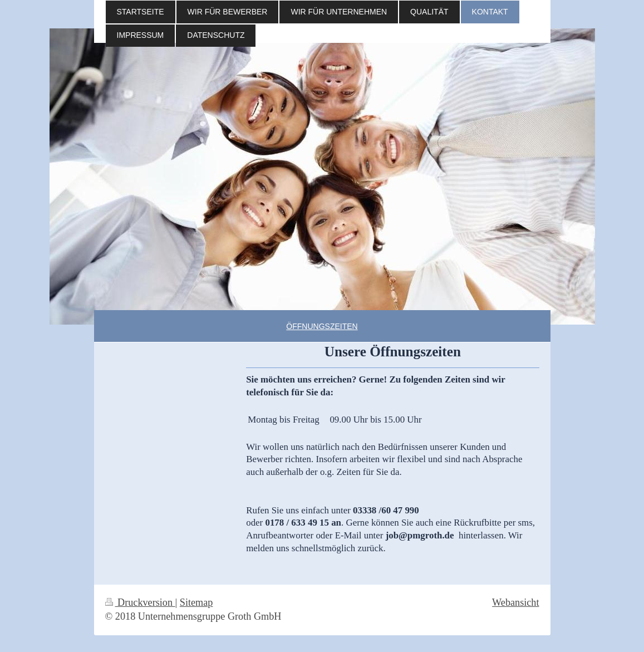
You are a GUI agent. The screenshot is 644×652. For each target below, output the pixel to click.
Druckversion (140, 602)
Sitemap (196, 602)
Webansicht (515, 602)
